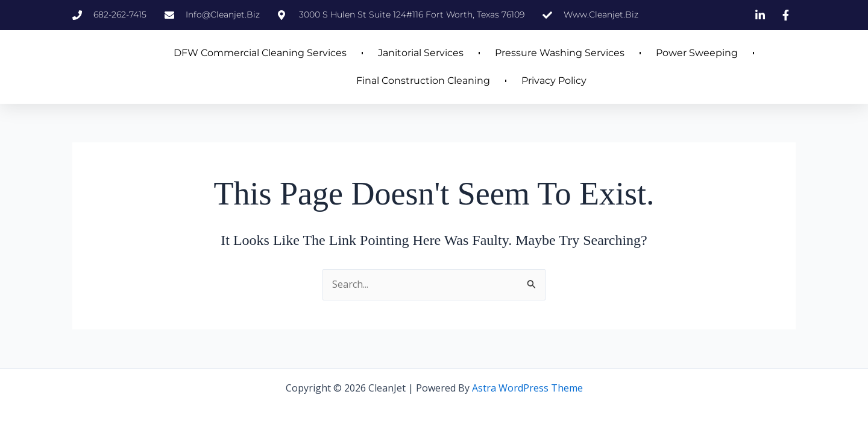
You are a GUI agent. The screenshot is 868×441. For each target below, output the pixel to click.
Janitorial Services (421, 53)
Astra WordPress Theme (527, 388)
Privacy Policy (554, 81)
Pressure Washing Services (560, 53)
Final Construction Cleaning (423, 81)
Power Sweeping (697, 53)
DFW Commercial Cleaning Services (260, 53)
